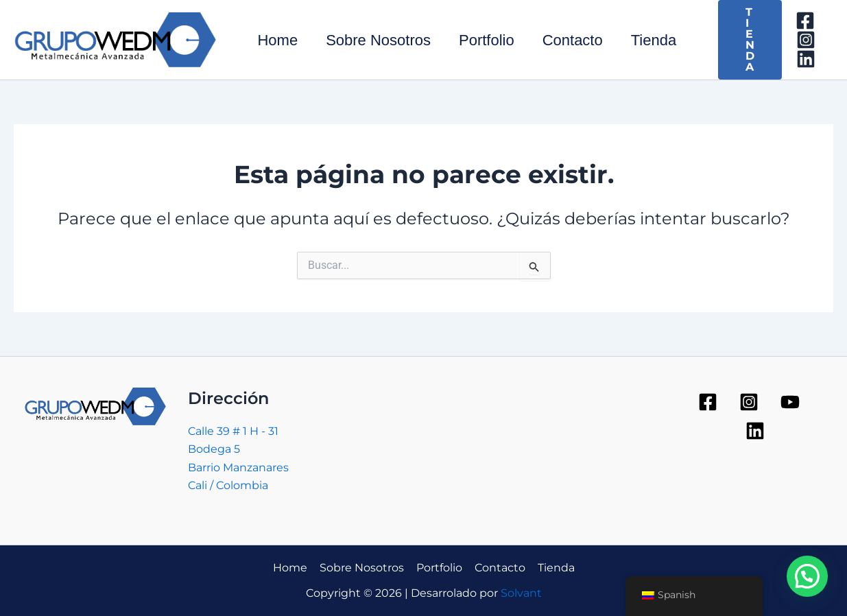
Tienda (663, 40)
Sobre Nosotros (382, 40)
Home (279, 40)
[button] (807, 576)
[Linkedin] (816, 59)
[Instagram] (816, 40)
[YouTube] (790, 402)
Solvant (521, 593)
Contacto (580, 40)
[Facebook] (815, 21)
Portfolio (492, 40)
